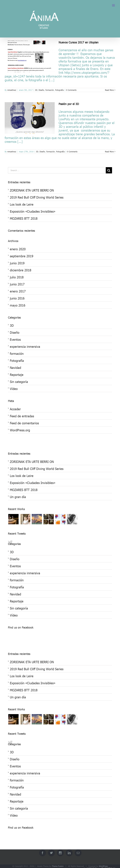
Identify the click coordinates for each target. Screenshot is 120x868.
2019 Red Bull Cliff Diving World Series (37, 197)
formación (50, 90)
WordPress (103, 866)
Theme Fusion (58, 866)
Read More (109, 90)
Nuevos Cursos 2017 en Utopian (79, 42)
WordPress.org (20, 430)
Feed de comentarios (24, 423)
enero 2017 (18, 291)
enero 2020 (18, 249)
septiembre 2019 (22, 256)
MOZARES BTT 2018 (24, 218)
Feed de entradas (22, 416)
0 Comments (71, 90)
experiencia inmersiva (25, 346)
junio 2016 (17, 298)
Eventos (15, 339)
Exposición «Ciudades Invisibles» (33, 211)
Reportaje (17, 374)
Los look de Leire (22, 204)
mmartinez (12, 90)
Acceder (15, 409)
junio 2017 (17, 284)
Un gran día (18, 497)
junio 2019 (17, 263)
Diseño (41, 90)
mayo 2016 (18, 305)
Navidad (15, 367)
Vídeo (14, 389)
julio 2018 (17, 277)
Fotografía (59, 90)
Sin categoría (19, 382)
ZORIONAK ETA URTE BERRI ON (32, 190)
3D (36, 90)
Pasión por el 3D (69, 104)
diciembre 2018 (21, 270)
